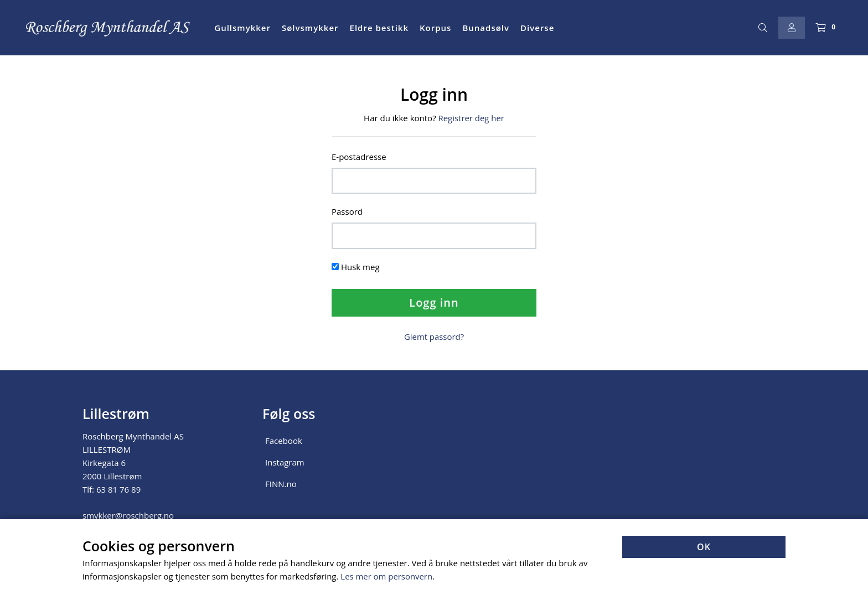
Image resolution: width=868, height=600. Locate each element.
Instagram (285, 461)
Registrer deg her (471, 118)
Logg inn (434, 302)
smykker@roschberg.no (128, 514)
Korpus (435, 28)
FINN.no (281, 483)
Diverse (537, 28)
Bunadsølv (486, 28)
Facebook (284, 439)
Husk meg (360, 266)
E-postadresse (359, 156)
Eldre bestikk (379, 28)
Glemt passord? (434, 336)
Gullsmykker (242, 28)
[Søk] (763, 28)
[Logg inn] (792, 28)
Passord (347, 211)
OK (704, 547)
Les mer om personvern (387, 577)
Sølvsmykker (310, 28)
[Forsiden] (108, 28)
